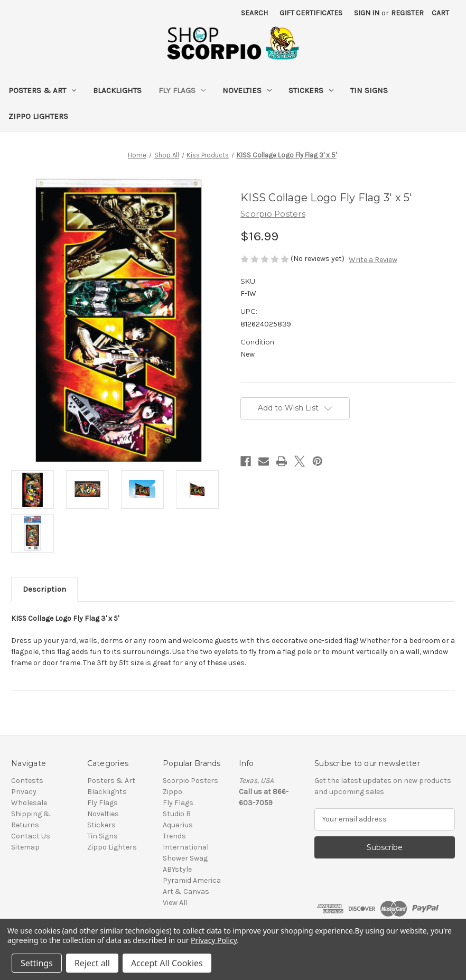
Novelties (247, 90)
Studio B (177, 814)
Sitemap (25, 847)
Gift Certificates (311, 13)
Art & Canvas (186, 892)
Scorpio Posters (190, 781)
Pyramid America (192, 880)
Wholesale (29, 803)
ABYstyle (177, 869)
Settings (37, 963)
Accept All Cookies (167, 963)
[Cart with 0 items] (440, 13)
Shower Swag (185, 858)
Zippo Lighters (38, 116)
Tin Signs (369, 90)
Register (407, 13)
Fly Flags (182, 90)
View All (175, 903)
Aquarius (178, 825)
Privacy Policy (214, 940)
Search (254, 13)
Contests (27, 781)
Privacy (24, 792)
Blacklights (117, 90)
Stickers (311, 90)
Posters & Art (42, 90)
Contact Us (31, 836)
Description (44, 589)
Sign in (367, 13)
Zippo (173, 792)
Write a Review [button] (373, 260)
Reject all (92, 963)
